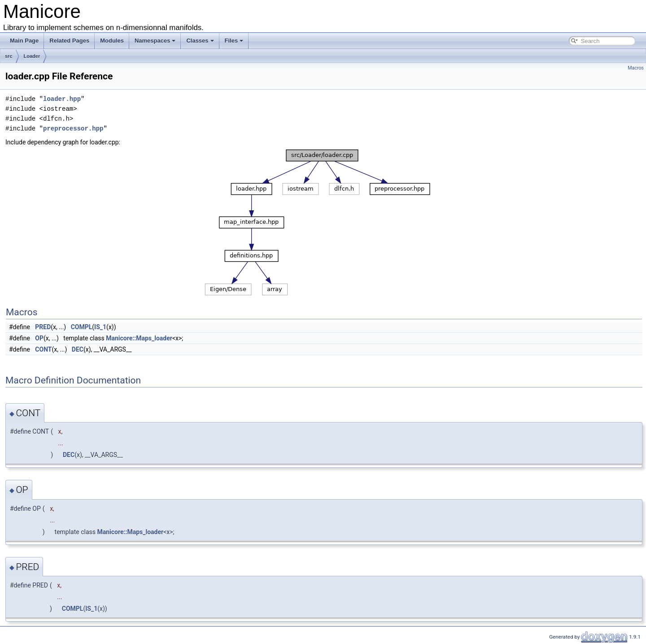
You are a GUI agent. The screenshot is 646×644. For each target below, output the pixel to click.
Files (234, 41)
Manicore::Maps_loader (139, 338)
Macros (636, 68)
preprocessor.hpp (73, 128)
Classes (200, 41)
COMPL (82, 327)
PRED (43, 327)
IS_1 (100, 327)
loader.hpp (62, 99)
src (9, 56)
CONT (43, 349)
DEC (78, 349)
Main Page (24, 41)
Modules (112, 41)
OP (39, 338)
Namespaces (155, 41)
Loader (32, 56)
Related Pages (69, 41)
